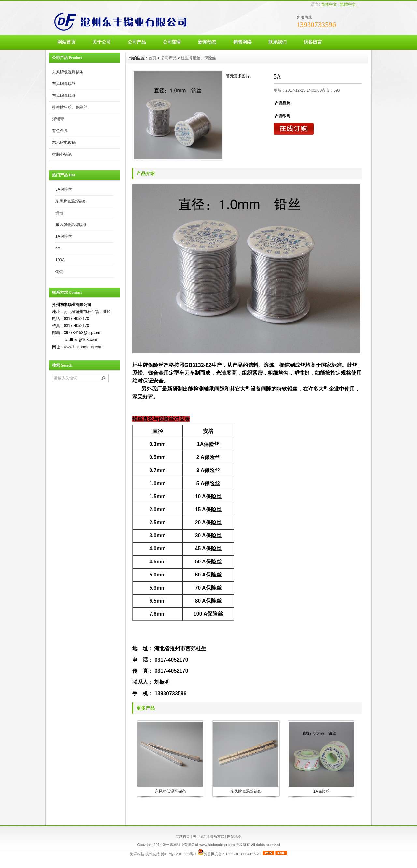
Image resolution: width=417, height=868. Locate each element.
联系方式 (217, 836)
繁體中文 (348, 4)
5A (58, 248)
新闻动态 (207, 42)
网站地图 (234, 836)
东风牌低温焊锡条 (68, 72)
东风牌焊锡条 (64, 96)
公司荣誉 (172, 42)
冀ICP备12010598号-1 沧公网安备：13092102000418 (207, 854)
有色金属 (60, 131)
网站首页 (66, 42)
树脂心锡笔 (62, 154)
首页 (152, 58)
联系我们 (278, 42)
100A (60, 260)
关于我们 (200, 836)
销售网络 (242, 42)
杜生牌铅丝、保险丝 (70, 107)
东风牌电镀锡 (64, 142)
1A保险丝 (64, 236)
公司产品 (137, 42)
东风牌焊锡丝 (64, 84)
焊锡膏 (58, 119)
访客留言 (313, 42)
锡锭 (59, 272)
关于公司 (102, 42)
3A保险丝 (64, 189)
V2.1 (258, 854)
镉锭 (59, 213)
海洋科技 (137, 854)
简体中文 (329, 4)
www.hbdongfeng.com (83, 347)
